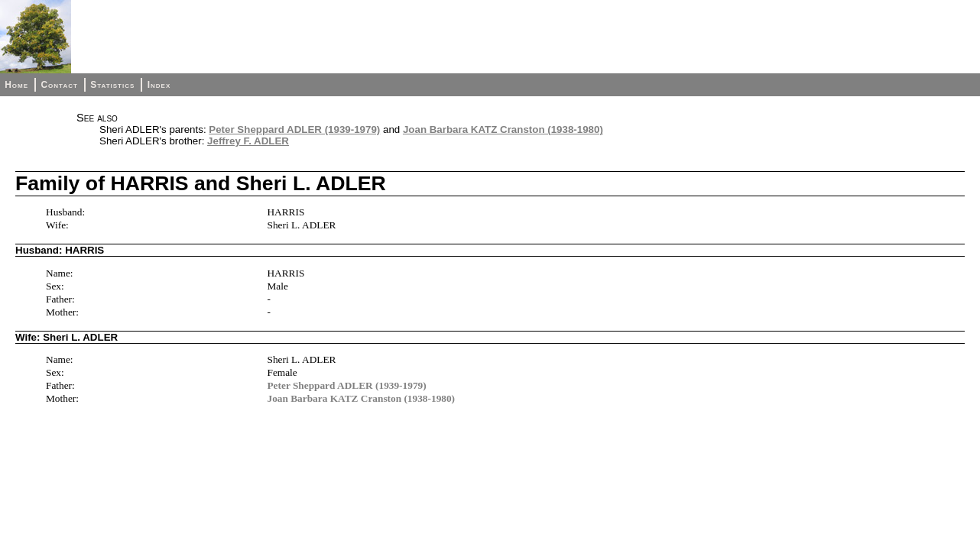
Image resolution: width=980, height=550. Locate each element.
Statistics (112, 85)
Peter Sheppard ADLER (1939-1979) (294, 129)
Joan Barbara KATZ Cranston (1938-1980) (503, 129)
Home (16, 85)
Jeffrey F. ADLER (248, 141)
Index (159, 85)
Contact (59, 85)
